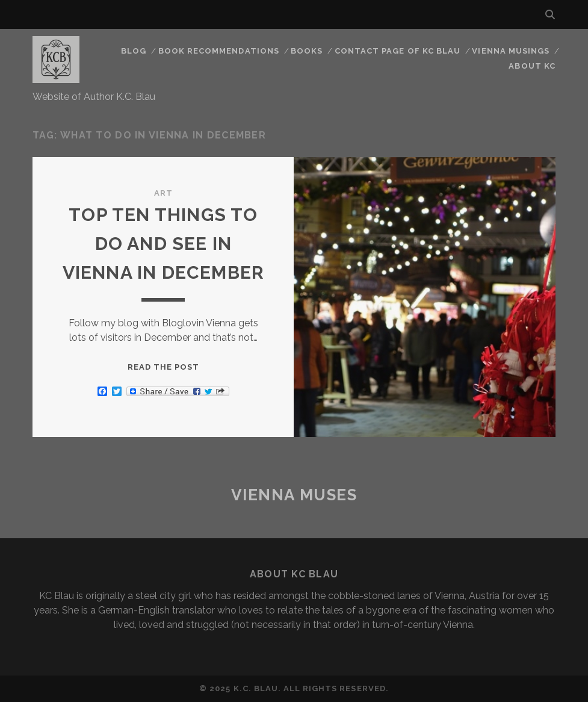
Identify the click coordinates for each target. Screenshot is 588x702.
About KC (532, 66)
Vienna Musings (511, 51)
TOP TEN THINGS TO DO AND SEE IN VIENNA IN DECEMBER (164, 244)
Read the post (164, 367)
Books (307, 51)
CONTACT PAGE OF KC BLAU (398, 51)
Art (163, 193)
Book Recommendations (219, 51)
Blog (134, 51)
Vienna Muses (294, 495)
